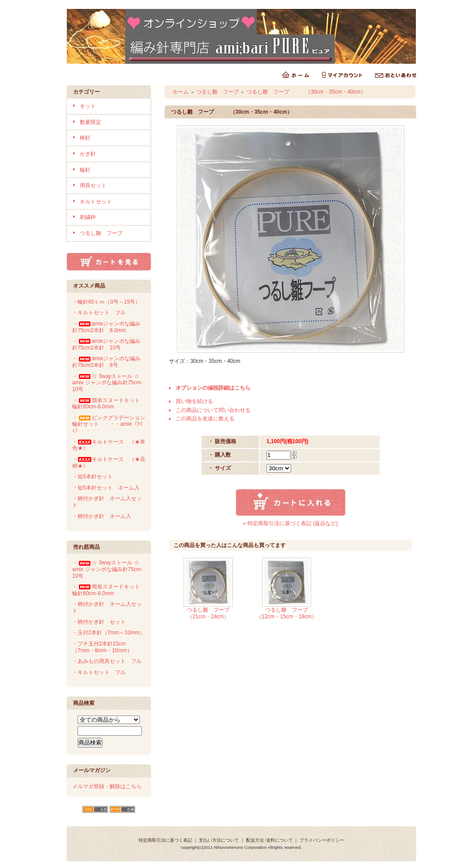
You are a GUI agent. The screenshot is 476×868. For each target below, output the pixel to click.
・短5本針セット (92, 477)
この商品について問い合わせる (213, 410)
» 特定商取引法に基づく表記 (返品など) (290, 523)
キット (88, 106)
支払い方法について (219, 840)
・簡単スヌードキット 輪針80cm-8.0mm (109, 404)
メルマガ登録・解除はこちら (107, 786)
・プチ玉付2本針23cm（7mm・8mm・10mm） (102, 647)
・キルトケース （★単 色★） (111, 445)
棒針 (85, 138)
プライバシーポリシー (322, 840)
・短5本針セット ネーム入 (106, 488)
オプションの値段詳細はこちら (213, 388)
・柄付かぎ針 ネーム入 (102, 516)
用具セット (93, 185)
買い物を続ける (194, 401)
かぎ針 (88, 154)
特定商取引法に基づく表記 (165, 840)
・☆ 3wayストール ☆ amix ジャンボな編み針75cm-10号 (109, 383)
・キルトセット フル (99, 313)
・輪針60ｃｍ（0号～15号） (106, 302)
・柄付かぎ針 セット (99, 622)
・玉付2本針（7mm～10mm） (109, 633)
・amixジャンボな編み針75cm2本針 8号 (106, 362)
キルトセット (96, 202)
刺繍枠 (88, 217)
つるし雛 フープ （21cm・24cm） (216, 613)
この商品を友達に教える (205, 419)
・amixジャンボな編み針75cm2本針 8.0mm (106, 327)
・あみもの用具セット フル (107, 661)
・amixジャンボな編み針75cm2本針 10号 (106, 344)
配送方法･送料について (269, 840)
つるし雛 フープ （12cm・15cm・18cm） (290, 613)
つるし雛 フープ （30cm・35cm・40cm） (306, 92)
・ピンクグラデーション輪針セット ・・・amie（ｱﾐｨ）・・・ (109, 424)
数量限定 (90, 122)
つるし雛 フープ (101, 233)
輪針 (85, 170)
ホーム (181, 92)
